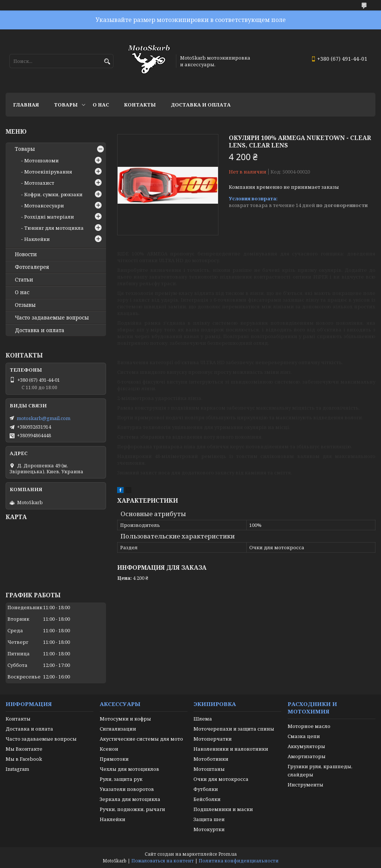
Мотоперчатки (213, 739)
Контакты (140, 105)
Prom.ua (228, 854)
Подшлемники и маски (223, 809)
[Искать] (107, 62)
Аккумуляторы (306, 746)
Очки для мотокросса (221, 779)
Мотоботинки (211, 759)
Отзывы (25, 305)
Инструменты (305, 785)
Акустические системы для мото (141, 739)
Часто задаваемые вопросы (52, 318)
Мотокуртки (209, 829)
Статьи (24, 280)
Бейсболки (207, 799)
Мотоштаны (209, 769)
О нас (101, 105)
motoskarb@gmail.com (44, 418)
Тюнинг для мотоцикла (54, 228)
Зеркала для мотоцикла (130, 799)
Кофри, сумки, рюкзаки (53, 194)
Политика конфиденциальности (239, 861)
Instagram (17, 769)
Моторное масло (309, 726)
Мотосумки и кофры (125, 719)
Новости (26, 254)
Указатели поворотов (127, 789)
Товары (66, 105)
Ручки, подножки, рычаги (132, 809)
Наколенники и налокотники (231, 749)
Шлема (203, 719)
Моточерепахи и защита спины (234, 729)
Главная (26, 105)
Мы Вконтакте (24, 749)
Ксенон (109, 749)
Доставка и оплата (201, 105)
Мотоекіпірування (48, 172)
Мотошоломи (41, 160)
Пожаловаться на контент (163, 861)
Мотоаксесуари (44, 206)
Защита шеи (209, 819)
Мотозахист (39, 183)
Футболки (206, 789)
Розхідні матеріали (49, 217)
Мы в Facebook (24, 759)
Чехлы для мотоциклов (129, 769)
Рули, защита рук (121, 779)
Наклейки (37, 239)
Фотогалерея (32, 267)
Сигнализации (118, 729)
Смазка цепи (304, 736)
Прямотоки (114, 759)
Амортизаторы (307, 756)
